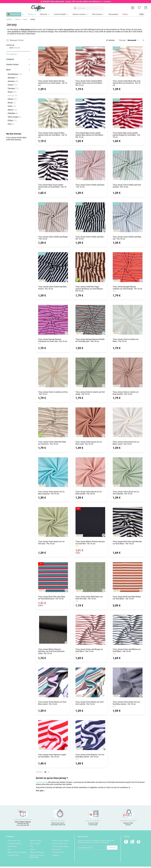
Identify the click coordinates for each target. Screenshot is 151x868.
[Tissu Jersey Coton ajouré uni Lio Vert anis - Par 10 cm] (53, 522)
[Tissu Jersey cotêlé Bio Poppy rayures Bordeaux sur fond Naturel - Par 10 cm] (90, 267)
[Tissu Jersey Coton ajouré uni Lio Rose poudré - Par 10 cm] (90, 472)
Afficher (39, 772)
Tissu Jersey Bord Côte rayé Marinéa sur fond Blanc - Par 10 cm (127, 543)
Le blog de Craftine (14, 843)
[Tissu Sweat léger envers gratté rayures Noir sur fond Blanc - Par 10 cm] (53, 165)
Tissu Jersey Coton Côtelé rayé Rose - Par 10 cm (90, 186)
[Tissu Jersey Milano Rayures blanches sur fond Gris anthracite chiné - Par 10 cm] (53, 630)
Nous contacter (35, 843)
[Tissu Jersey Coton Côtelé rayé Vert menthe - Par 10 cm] (128, 165)
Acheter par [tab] (10, 45)
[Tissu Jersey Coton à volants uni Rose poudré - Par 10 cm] (128, 372)
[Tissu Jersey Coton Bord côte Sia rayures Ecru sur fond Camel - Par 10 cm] (53, 61)
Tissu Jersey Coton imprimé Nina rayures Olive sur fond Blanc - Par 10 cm (53, 135)
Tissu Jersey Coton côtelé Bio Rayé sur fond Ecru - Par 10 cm (52, 443)
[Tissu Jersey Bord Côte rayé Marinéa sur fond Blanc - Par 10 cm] (128, 522)
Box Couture (57, 849)
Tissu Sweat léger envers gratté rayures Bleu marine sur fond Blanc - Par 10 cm (90, 135)
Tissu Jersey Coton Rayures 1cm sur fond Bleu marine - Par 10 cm (90, 756)
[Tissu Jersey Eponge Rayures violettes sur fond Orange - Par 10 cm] (128, 267)
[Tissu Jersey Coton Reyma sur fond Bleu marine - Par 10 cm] (53, 682)
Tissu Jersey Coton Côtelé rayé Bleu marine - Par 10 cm (52, 288)
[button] (133, 8)
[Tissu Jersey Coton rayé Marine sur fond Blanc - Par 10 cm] (128, 630)
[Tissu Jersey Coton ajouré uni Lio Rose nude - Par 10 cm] (90, 422)
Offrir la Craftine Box (60, 843)
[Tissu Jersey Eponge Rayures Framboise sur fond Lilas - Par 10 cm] (53, 320)
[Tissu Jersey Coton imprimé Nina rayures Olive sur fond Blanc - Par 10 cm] (53, 113)
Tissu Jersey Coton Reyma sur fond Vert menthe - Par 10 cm (90, 703)
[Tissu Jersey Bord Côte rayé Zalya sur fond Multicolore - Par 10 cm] (53, 577)
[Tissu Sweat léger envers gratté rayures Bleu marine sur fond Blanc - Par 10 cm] (90, 113)
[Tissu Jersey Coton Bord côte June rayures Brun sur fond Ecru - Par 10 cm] (128, 61)
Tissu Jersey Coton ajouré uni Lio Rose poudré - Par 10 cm (89, 493)
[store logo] (37, 8)
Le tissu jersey (42, 782)
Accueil (9, 19)
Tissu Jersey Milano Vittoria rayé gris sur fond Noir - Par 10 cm (90, 543)
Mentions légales (36, 841)
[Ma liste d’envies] (139, 8)
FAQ (32, 846)
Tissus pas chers (58, 852)
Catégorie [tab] (10, 59)
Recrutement (12, 846)
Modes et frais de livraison (17, 852)
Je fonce (107, 2)
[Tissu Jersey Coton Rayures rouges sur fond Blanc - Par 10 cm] (53, 735)
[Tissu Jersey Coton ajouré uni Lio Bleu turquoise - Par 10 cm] (53, 472)
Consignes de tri (13, 855)
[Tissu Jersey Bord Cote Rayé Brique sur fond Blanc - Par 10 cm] (128, 577)
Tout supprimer (12, 54)
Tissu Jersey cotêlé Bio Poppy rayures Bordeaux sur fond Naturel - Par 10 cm (89, 289)
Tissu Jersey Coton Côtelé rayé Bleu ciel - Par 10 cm (127, 238)
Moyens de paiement (37, 852)
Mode (25, 19)
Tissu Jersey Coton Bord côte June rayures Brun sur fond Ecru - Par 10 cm (127, 83)
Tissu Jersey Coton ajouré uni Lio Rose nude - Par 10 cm (89, 443)
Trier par (122, 40)
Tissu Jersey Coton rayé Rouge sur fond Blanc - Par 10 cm (89, 650)
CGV (9, 849)
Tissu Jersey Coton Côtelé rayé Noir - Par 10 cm (90, 238)
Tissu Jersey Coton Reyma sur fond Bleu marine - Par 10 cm (52, 703)
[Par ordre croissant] (143, 40)
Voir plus (40, 791)
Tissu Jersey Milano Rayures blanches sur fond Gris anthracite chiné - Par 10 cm (51, 651)
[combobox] (88, 8)
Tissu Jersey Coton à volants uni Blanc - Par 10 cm (126, 340)
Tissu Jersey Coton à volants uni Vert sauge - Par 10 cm (90, 393)
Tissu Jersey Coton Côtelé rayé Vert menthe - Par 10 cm (127, 186)
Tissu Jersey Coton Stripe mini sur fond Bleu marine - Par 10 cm (126, 703)
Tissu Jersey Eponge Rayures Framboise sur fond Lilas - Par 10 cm (53, 340)
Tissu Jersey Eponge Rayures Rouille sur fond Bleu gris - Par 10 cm (90, 340)
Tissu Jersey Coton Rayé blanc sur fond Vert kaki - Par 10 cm (89, 598)
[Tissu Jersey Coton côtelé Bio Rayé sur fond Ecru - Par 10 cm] (53, 422)
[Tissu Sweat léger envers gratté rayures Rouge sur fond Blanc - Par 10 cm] (128, 113)
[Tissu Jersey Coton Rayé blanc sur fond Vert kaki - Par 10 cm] (90, 577)
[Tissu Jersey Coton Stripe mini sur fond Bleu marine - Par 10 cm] (128, 682)
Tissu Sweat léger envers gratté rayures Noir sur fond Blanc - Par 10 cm (52, 187)
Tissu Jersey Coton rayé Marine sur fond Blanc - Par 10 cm (127, 650)
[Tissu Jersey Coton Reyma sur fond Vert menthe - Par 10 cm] (90, 682)
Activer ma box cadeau (60, 846)
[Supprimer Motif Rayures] (8, 48)
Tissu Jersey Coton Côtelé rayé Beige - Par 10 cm (53, 238)
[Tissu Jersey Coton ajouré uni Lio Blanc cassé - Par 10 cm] (128, 422)
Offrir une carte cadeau (61, 841)
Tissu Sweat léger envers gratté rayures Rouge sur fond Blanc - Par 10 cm (126, 135)
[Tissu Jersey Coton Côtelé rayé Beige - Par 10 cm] (53, 217)
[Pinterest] (139, 842)
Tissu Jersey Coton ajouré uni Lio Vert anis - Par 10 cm (51, 543)
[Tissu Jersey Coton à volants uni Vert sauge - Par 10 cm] (90, 372)
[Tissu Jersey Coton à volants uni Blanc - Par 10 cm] (128, 320)
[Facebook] (126, 842)
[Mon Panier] (146, 8)
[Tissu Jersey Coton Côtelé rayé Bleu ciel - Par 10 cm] (128, 217)
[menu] (75, 14)
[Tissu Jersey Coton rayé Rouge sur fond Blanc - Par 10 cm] (90, 630)
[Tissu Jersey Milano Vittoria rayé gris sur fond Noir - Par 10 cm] (90, 522)
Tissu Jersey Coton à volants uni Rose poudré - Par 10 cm (126, 393)
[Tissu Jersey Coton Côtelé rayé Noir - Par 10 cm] (90, 217)
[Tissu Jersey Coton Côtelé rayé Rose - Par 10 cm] (90, 165)
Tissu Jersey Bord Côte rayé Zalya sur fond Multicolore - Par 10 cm (52, 598)
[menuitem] (31, 14)
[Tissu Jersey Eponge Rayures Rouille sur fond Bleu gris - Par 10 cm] (90, 320)
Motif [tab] (8, 70)
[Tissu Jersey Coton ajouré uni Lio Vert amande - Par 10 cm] (128, 472)
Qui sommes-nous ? (15, 841)
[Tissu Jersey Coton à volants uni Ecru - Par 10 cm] (53, 372)
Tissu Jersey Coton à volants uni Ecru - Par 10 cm (53, 393)
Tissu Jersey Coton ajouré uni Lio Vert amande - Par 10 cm (126, 493)
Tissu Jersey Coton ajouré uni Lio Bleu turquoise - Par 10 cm (51, 493)
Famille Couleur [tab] (12, 65)
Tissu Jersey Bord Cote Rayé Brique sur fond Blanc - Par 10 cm (127, 598)
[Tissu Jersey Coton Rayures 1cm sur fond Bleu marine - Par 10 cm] (90, 735)
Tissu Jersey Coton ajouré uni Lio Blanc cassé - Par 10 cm (126, 443)
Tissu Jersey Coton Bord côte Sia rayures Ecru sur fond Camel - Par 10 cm (53, 83)
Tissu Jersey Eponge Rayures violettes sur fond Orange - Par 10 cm (127, 288)
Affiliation (56, 855)
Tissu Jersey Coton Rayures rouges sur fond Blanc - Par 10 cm (52, 756)
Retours (33, 849)
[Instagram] (132, 842)
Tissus (18, 19)
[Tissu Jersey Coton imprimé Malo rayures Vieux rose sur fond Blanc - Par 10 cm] (90, 61)
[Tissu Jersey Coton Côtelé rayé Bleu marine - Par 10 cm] (53, 267)
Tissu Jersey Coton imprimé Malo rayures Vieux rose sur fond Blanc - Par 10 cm (89, 83)
